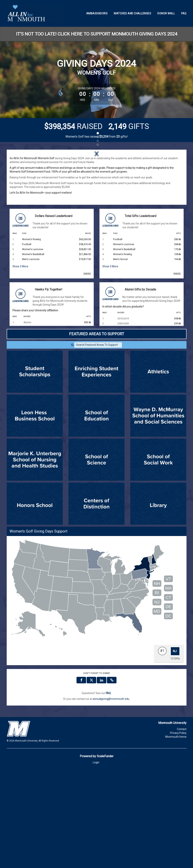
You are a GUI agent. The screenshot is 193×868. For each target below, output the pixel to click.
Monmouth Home (176, 835)
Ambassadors (97, 13)
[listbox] (97, 202)
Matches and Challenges (132, 13)
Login (96, 860)
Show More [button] (20, 364)
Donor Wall (166, 13)
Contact (182, 827)
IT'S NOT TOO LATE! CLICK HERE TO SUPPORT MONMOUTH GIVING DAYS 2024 (97, 34)
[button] (23, 202)
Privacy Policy (178, 831)
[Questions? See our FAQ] (108, 791)
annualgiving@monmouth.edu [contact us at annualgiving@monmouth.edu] (111, 797)
